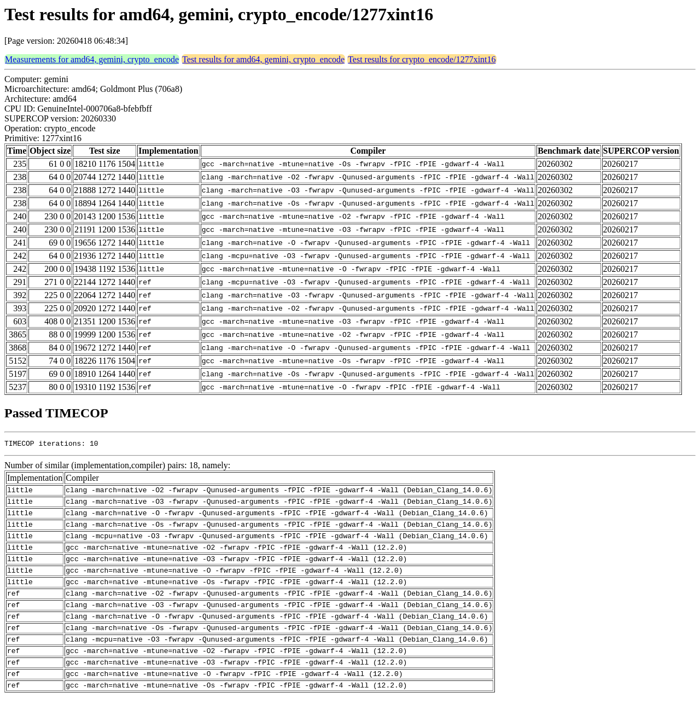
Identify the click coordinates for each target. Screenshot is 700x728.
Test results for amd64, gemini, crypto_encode (263, 59)
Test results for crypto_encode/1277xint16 (422, 59)
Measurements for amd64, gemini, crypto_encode (92, 59)
